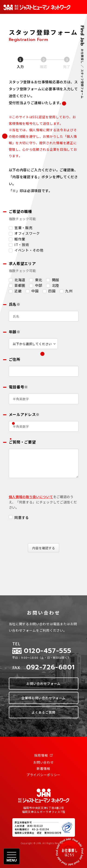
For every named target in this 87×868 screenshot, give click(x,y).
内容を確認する (45, 548)
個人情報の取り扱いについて (31, 497)
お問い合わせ (43, 762)
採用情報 (44, 755)
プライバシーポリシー (43, 775)
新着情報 (43, 768)
